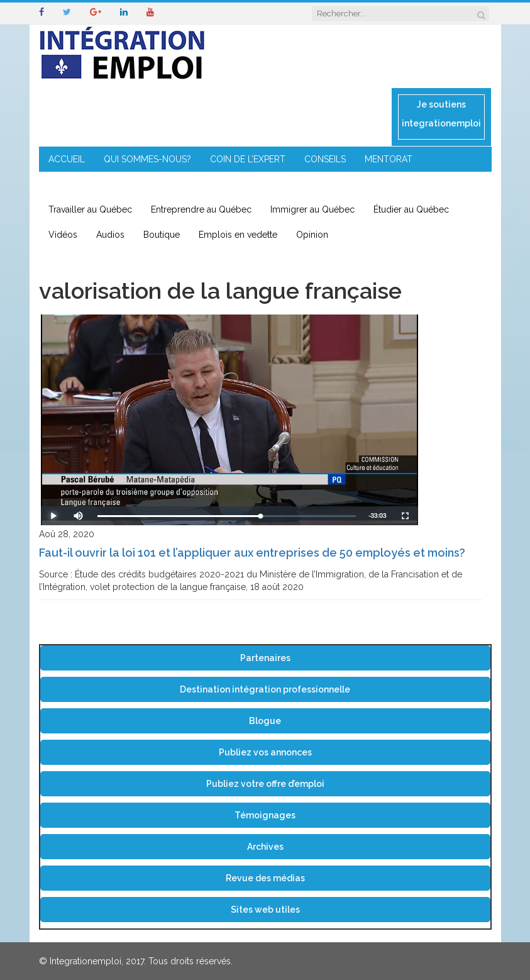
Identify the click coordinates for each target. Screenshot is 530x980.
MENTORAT (389, 159)
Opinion (312, 235)
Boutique (162, 235)
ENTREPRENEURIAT (88, 184)
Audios (110, 235)
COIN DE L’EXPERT (248, 159)
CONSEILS (325, 159)
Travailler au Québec (90, 209)
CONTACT (293, 184)
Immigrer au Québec (312, 209)
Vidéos (63, 235)
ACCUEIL (67, 159)
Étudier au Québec (411, 209)
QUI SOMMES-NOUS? (147, 159)
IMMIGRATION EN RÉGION (200, 184)
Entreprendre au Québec (201, 209)
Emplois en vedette (238, 235)
